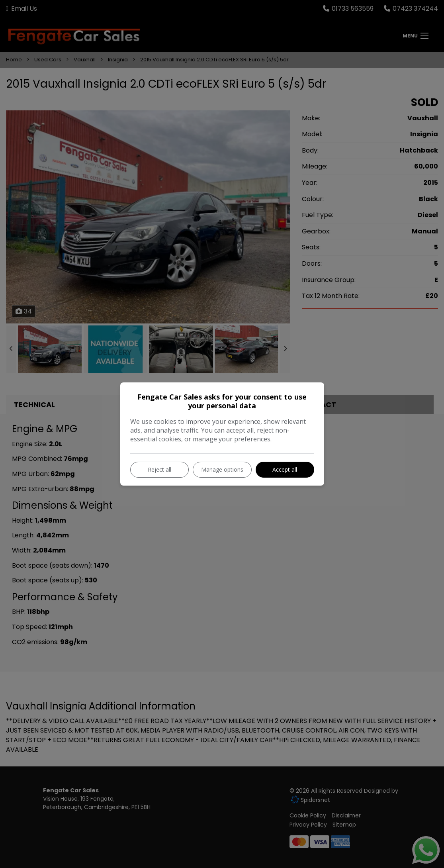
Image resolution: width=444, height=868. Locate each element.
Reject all (159, 469)
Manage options (222, 469)
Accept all (285, 469)
